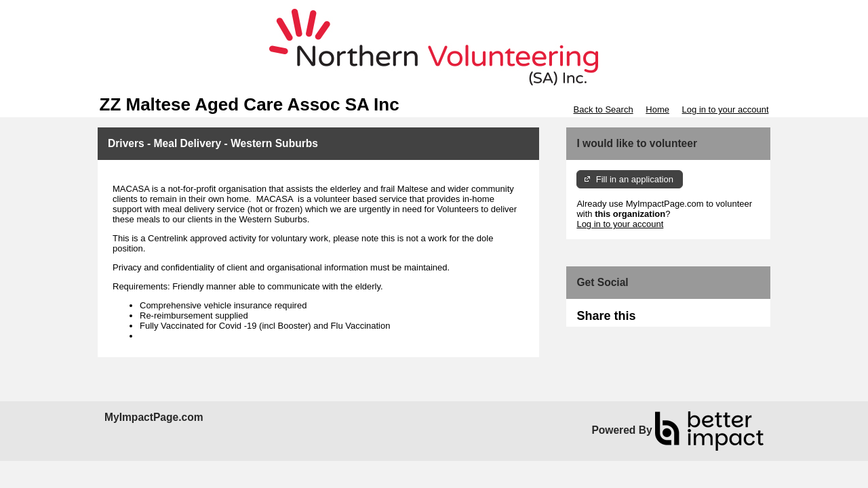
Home (657, 109)
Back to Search (603, 109)
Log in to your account (726, 109)
